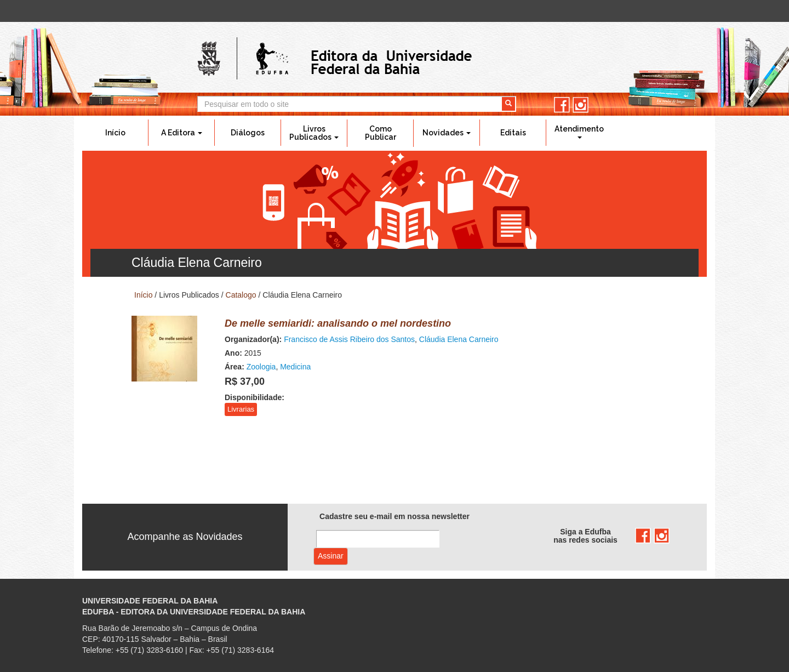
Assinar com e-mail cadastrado (331, 556)
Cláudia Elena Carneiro (459, 339)
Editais (513, 133)
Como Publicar (381, 133)
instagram (581, 105)
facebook (562, 105)
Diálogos (248, 133)
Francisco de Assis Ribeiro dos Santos (349, 339)
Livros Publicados (314, 133)
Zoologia (261, 367)
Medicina (295, 367)
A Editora (182, 133)
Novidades (447, 133)
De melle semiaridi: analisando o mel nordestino (338, 323)
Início (115, 133)
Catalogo (241, 295)
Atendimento (579, 132)
